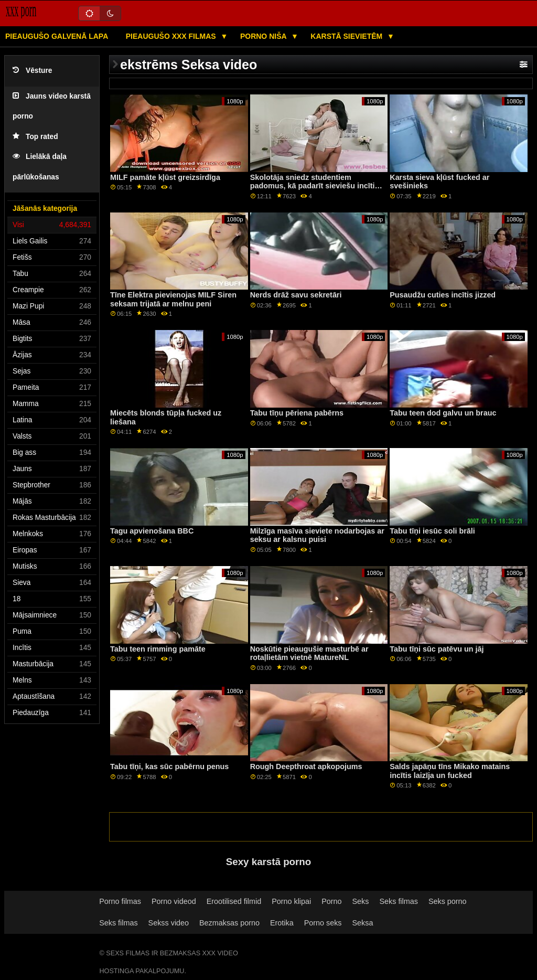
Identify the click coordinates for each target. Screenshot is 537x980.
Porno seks (323, 923)
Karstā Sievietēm (347, 36)
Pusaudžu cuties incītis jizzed (443, 295)
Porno (331, 901)
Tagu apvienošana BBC (152, 531)
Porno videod (174, 901)
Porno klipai (291, 901)
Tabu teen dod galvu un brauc (443, 413)
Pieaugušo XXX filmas (172, 36)
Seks (361, 901)
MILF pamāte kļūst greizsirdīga (165, 177)
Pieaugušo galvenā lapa (57, 36)
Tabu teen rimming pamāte (158, 649)
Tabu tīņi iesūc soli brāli (432, 531)
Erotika (282, 923)
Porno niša (264, 36)
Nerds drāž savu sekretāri (296, 295)
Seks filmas (398, 901)
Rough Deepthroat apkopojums (306, 766)
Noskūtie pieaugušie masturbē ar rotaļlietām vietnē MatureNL (309, 653)
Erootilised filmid (234, 901)
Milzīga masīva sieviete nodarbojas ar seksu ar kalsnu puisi (317, 535)
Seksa (363, 923)
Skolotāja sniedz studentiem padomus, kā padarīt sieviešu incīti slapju (313, 186)
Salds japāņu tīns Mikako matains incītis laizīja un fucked (450, 771)
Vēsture (32, 71)
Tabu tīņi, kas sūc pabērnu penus (169, 766)
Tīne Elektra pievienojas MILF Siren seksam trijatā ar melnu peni (173, 299)
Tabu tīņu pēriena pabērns (297, 413)
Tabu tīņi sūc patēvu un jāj (437, 649)
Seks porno (448, 901)
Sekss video (169, 923)
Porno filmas (120, 901)
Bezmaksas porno (229, 923)
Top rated (35, 137)
